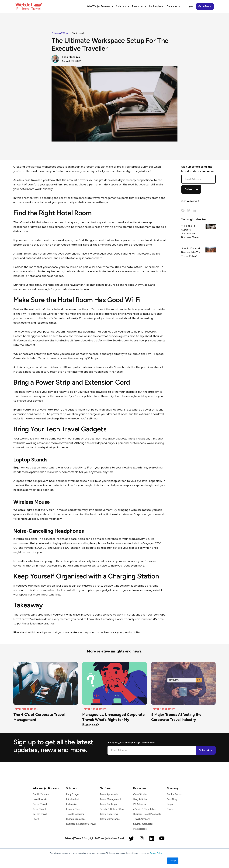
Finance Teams (74, 809)
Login (190, 6)
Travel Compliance (110, 819)
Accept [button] (173, 861)
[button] (100, 6)
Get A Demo (205, 6)
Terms (78, 838)
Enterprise (72, 804)
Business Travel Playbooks (147, 814)
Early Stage (72, 794)
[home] (29, 6)
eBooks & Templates (144, 809)
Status (170, 809)
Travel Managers (75, 814)
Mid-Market (73, 799)
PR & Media (140, 804)
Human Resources (76, 819)
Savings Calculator (143, 824)
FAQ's (36, 819)
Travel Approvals (109, 794)
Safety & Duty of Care (112, 809)
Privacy (69, 838)
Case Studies (140, 794)
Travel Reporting (109, 814)
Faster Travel (40, 804)
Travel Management (110, 799)
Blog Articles (140, 799)
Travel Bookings (108, 804)
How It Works (40, 799)
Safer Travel (39, 809)
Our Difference (41, 794)
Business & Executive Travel (81, 824)
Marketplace (156, 6)
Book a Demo (174, 794)
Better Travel (40, 814)
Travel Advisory (142, 819)
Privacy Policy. (156, 853)
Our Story (172, 799)
